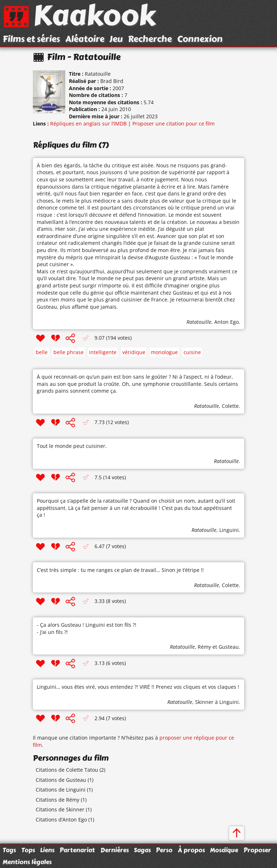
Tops (28, 850)
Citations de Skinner (60, 809)
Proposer (257, 850)
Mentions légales (27, 862)
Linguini (229, 530)
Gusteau (229, 647)
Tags (9, 850)
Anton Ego (227, 322)
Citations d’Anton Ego (61, 819)
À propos (191, 850)
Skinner (204, 702)
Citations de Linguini (61, 790)
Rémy (204, 647)
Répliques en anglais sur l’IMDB (88, 124)
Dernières (115, 850)
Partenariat (77, 850)
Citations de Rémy (58, 800)
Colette (230, 406)
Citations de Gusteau (61, 780)
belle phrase (69, 352)
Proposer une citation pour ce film (173, 124)
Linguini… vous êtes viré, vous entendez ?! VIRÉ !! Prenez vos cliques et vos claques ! (138, 687)
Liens (47, 850)
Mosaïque (224, 850)
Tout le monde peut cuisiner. (72, 446)
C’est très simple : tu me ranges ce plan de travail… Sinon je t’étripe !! (120, 570)
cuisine (192, 352)
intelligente (103, 352)
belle (42, 352)
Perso (164, 850)
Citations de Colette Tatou (67, 770)
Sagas (142, 850)
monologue (164, 352)
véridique (134, 352)
